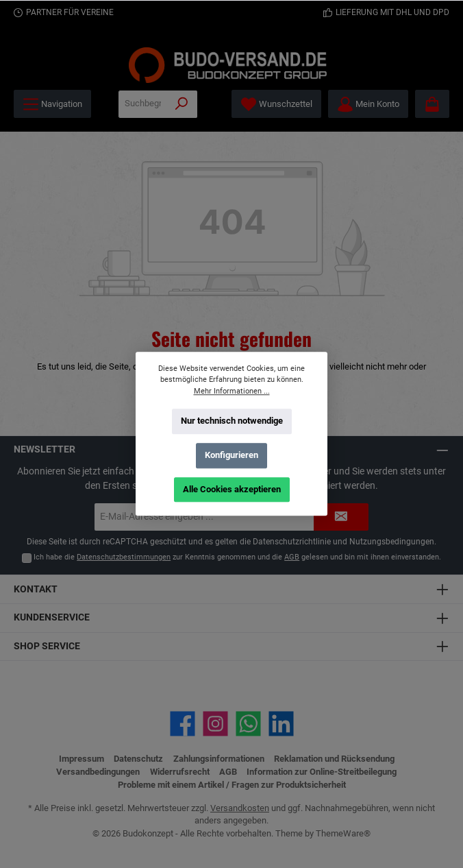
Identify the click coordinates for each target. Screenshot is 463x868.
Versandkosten (240, 808)
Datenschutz (138, 759)
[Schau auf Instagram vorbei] (215, 724)
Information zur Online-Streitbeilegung (322, 772)
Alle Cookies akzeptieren (232, 489)
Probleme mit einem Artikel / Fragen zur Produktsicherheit (232, 785)
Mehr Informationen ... (232, 391)
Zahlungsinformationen (219, 759)
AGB (292, 557)
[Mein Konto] (368, 104)
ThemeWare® (343, 833)
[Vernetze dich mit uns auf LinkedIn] (281, 724)
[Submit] (341, 517)
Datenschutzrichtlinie (292, 542)
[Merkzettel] (276, 104)
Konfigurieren (231, 455)
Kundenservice (52, 617)
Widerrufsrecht (180, 772)
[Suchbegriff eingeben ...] (143, 104)
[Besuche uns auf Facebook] (183, 724)
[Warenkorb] (432, 104)
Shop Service (47, 646)
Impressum (82, 759)
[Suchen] (182, 104)
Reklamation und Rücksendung (334, 759)
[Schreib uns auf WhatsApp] (248, 724)
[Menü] (52, 104)
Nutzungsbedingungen (392, 542)
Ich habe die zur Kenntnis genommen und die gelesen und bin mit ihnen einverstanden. (237, 557)
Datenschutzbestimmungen (124, 557)
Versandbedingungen (98, 772)
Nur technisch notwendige (232, 421)
